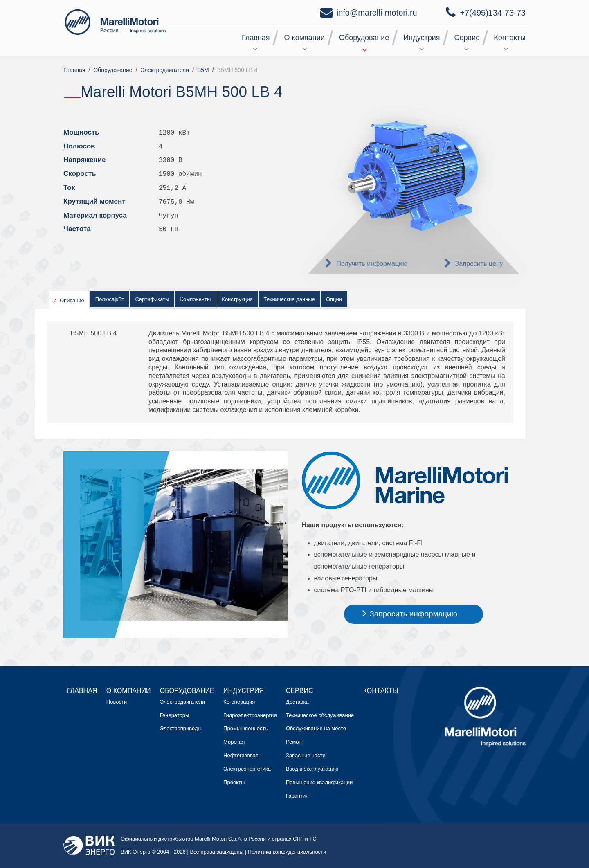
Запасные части (306, 755)
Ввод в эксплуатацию (312, 769)
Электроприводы (181, 728)
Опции (334, 299)
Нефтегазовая (241, 755)
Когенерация (239, 702)
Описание (72, 300)
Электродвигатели (182, 702)
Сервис (467, 38)
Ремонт (295, 742)
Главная (256, 38)
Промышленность (245, 728)
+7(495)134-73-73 (493, 13)
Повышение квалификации (319, 782)
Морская (234, 742)
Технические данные (289, 299)
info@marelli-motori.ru (377, 13)
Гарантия (297, 796)
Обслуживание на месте (316, 728)
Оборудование (364, 38)
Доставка (297, 702)
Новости (117, 702)
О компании (305, 38)
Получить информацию (372, 264)
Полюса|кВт (110, 299)
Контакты (510, 38)
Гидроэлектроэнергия (250, 715)
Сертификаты (152, 299)
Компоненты (195, 299)
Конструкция (237, 299)
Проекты (234, 782)
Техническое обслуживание (320, 715)
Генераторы (175, 715)
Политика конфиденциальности (287, 852)
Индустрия (422, 38)
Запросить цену (479, 264)
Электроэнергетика (247, 769)
